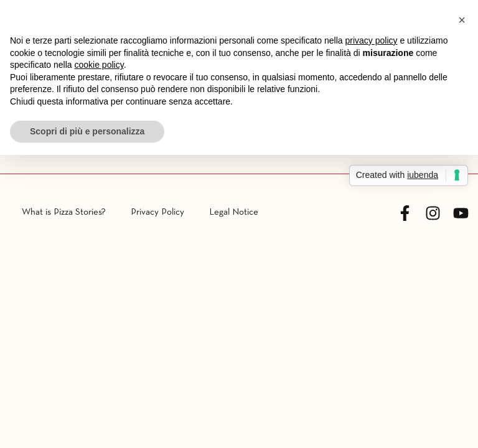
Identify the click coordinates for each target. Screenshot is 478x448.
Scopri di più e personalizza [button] (87, 131)
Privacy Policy (157, 212)
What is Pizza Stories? (64, 212)
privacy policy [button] (372, 40)
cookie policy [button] (99, 65)
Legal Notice (234, 212)
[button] (462, 20)
